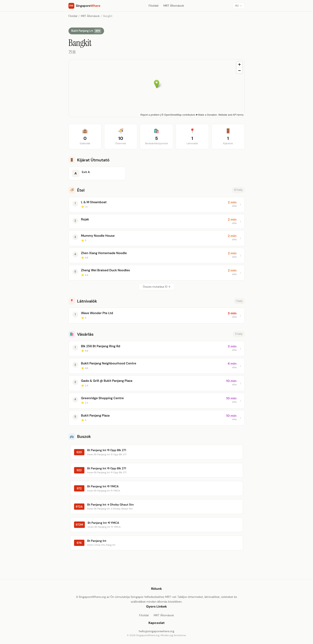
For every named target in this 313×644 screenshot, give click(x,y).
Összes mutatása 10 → (156, 287)
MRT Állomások (174, 6)
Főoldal (153, 6)
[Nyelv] (238, 6)
